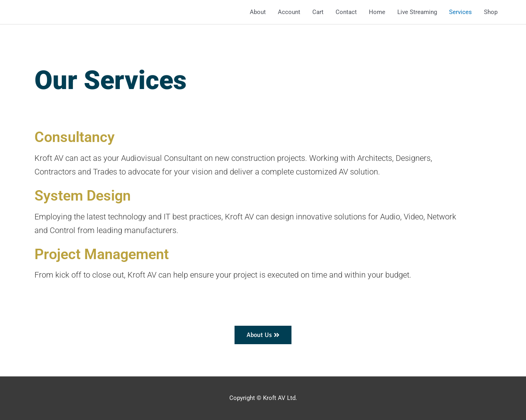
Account (289, 12)
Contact (346, 12)
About (258, 12)
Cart (318, 12)
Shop (491, 12)
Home (377, 12)
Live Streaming (417, 12)
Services (460, 12)
